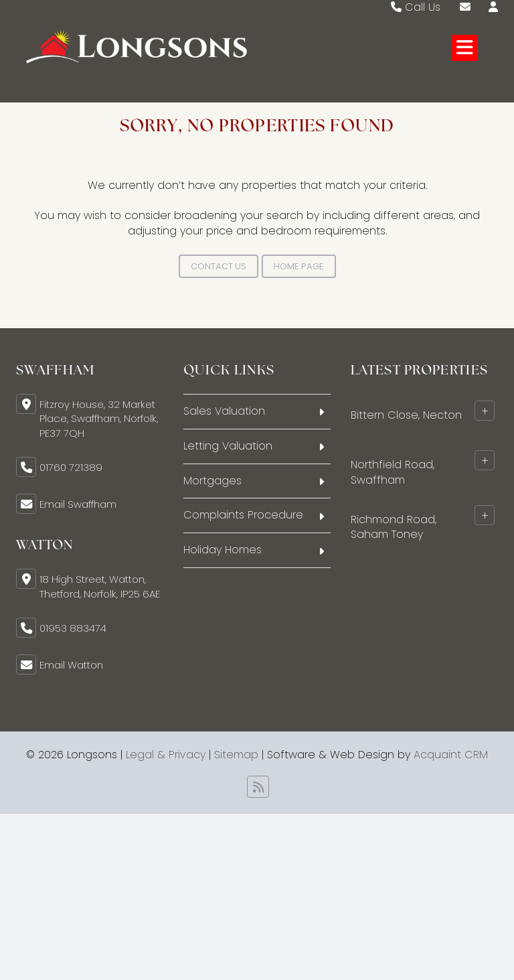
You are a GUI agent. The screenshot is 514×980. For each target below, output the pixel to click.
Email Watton (71, 665)
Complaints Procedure (243, 515)
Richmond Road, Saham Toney (394, 527)
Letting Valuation (228, 446)
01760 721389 (71, 467)
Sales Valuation (224, 411)
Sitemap (236, 755)
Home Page (299, 266)
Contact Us (219, 266)
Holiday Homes (223, 550)
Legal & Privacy (166, 755)
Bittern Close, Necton (406, 414)
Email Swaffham (78, 504)
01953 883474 (73, 628)
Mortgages (212, 481)
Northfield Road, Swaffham (393, 472)
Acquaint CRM (451, 755)
